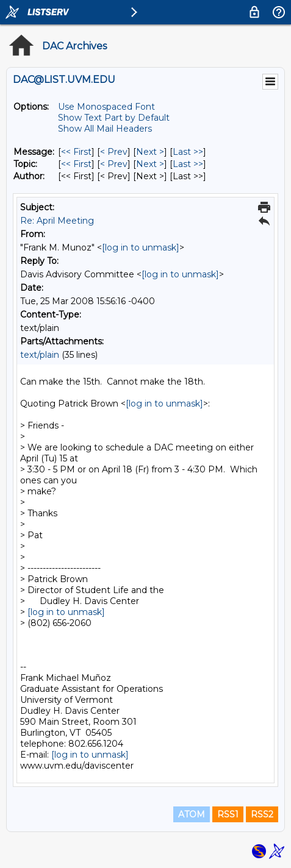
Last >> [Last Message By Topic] (188, 164)
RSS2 (262, 814)
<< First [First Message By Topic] (76, 164)
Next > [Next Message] (150, 152)
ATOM (192, 814)
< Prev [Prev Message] (114, 152)
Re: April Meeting (57, 221)
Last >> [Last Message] (188, 152)
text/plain (40, 355)
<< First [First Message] (76, 152)
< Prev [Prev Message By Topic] (114, 164)
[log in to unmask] (141, 247)
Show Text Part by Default (114, 118)
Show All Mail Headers (105, 129)
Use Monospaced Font (106, 107)
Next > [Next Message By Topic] (150, 164)
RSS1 (228, 814)
